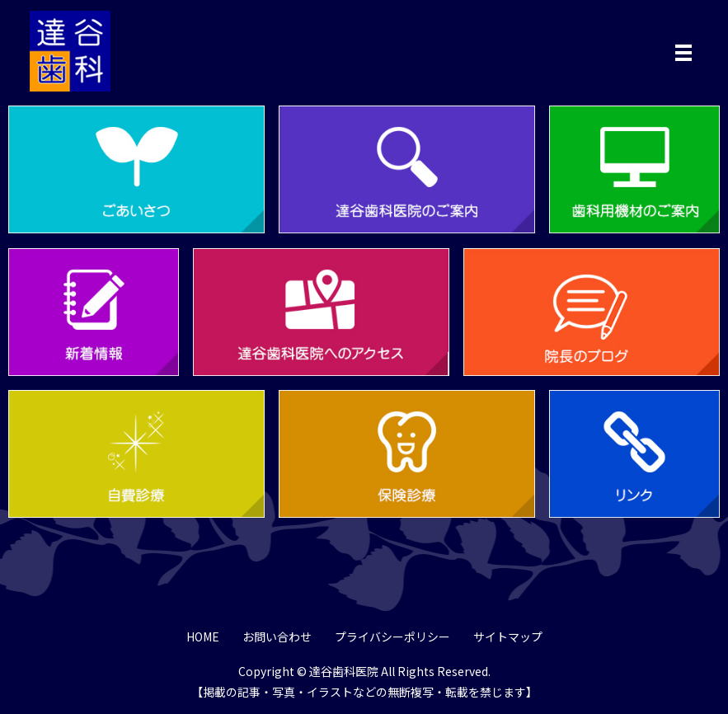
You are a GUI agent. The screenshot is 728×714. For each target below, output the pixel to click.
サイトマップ (508, 636)
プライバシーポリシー (392, 636)
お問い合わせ (277, 636)
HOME (203, 636)
